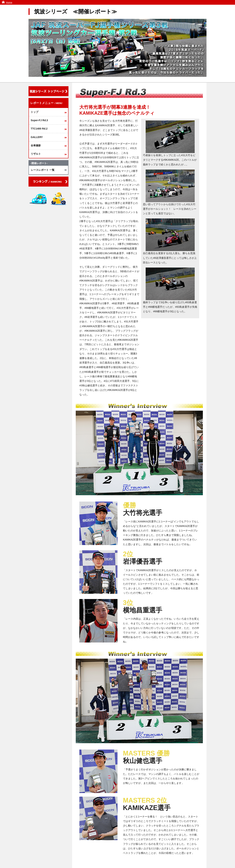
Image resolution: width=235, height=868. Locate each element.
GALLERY (37, 137)
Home (9, 2)
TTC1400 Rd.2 (39, 129)
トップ (35, 112)
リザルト (36, 154)
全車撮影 (36, 145)
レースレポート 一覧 (43, 170)
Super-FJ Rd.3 (39, 120)
